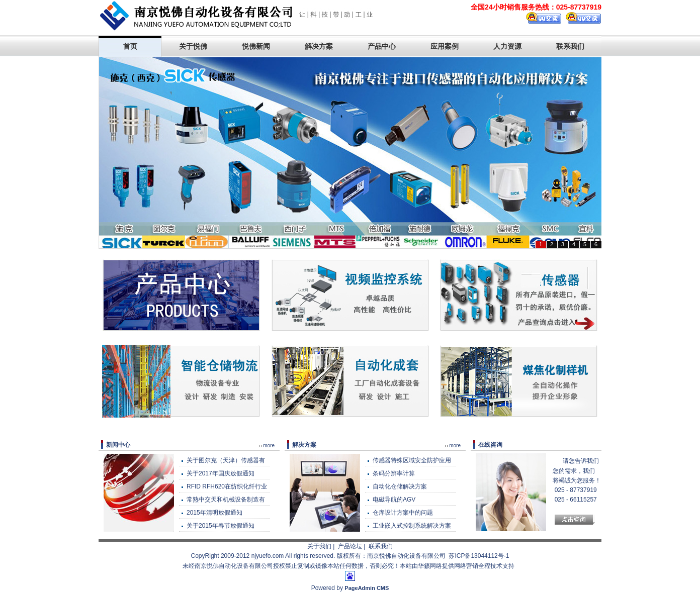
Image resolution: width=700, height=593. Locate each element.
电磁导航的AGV (394, 500)
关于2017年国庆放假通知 (221, 473)
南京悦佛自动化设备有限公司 (406, 556)
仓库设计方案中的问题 (403, 513)
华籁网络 (430, 566)
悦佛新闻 (256, 46)
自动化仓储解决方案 (400, 486)
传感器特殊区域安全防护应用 (412, 460)
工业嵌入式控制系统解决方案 (412, 526)
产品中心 (382, 46)
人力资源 (507, 46)
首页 (130, 46)
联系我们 (570, 46)
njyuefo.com (268, 556)
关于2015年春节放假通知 (221, 526)
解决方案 (319, 46)
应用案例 (445, 46)
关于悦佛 (193, 46)
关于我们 (319, 546)
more (269, 446)
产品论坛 (350, 546)
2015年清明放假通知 (214, 513)
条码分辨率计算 (394, 473)
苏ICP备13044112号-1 (479, 556)
